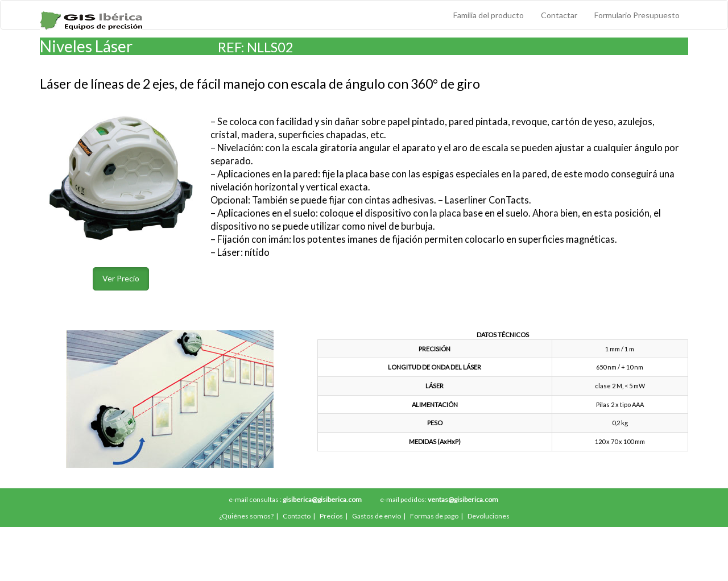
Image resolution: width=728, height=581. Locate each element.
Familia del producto (489, 15)
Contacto (297, 516)
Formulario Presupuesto (637, 15)
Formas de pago (434, 516)
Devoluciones (489, 516)
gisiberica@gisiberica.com (322, 499)
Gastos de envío (377, 516)
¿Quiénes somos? (246, 516)
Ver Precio (121, 278)
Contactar (559, 15)
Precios (331, 516)
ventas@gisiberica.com (463, 499)
